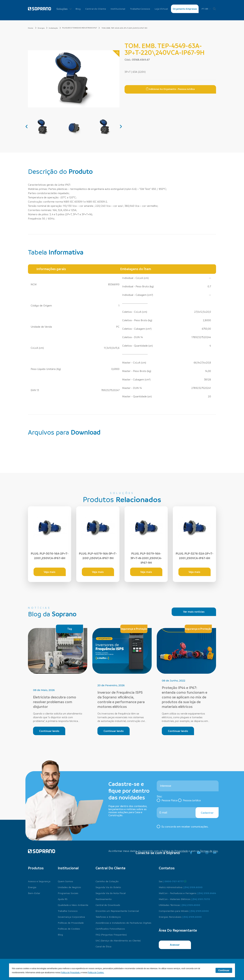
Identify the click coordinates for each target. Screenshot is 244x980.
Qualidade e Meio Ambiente (73, 905)
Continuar (224, 970)
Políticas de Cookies (69, 929)
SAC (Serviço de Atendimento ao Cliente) (118, 940)
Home (32, 28)
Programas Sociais (68, 893)
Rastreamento (104, 899)
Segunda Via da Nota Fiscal (111, 893)
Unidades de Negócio (69, 887)
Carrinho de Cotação (107, 881)
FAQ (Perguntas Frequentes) (111, 934)
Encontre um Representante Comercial (117, 911)
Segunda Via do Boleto (108, 887)
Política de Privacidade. (71, 973)
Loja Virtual (161, 9)
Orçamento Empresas (185, 9)
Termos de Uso (209, 851)
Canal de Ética (103, 946)
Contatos (167, 868)
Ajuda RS (63, 899)
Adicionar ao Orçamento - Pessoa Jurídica (170, 89)
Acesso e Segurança (39, 881)
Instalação (55, 28)
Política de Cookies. (96, 973)
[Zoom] (116, 54)
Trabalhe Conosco (140, 9)
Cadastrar (207, 813)
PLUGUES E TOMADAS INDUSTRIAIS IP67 (80, 28)
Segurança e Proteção (134, 629)
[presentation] (27, 126)
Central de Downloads (108, 905)
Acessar (175, 945)
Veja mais (50, 572)
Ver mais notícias (194, 612)
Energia (43, 28)
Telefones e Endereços (108, 917)
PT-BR (206, 9)
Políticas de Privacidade (71, 923)
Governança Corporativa (71, 917)
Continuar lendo (49, 731)
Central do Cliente (96, 9)
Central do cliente (110, 868)
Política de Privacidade (175, 851)
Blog (78, 9)
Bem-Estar (34, 893)
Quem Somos (65, 881)
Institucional (118, 9)
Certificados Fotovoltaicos (110, 929)
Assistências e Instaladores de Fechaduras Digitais (123, 923)
